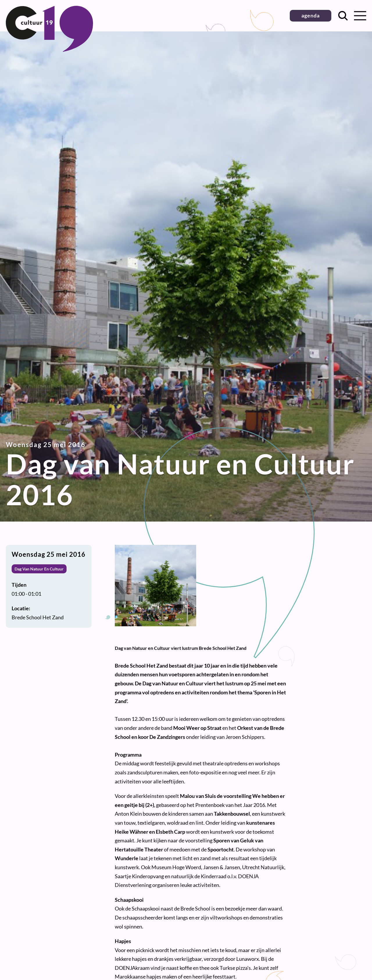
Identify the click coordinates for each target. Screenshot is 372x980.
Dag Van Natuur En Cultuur (39, 569)
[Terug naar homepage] (49, 50)
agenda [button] (311, 15)
